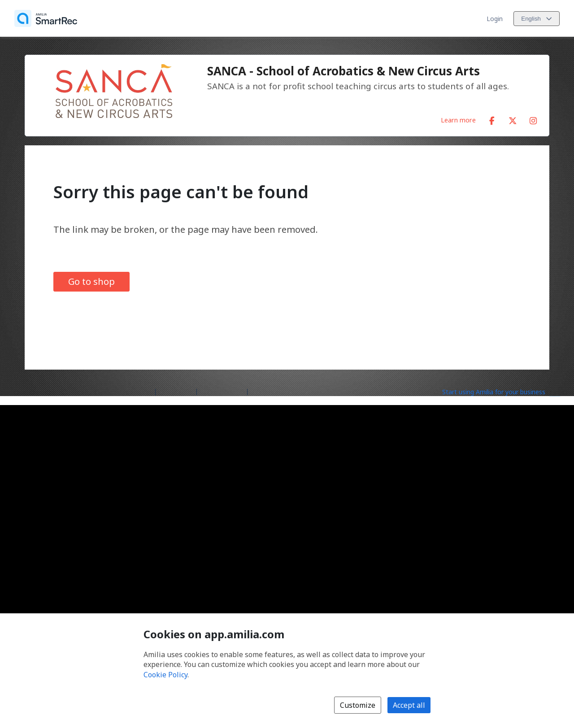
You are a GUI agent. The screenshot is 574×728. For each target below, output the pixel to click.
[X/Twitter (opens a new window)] (513, 119)
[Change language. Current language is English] (537, 19)
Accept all (409, 705)
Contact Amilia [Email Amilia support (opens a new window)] (222, 391)
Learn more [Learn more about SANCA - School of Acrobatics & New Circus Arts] (458, 120)
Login (495, 19)
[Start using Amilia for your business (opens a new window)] (501, 391)
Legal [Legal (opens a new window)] (259, 391)
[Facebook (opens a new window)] (492, 119)
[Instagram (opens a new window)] (533, 119)
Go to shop (91, 281)
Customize (358, 705)
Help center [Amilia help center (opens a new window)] (176, 391)
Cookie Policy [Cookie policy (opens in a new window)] (165, 675)
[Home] (46, 18)
